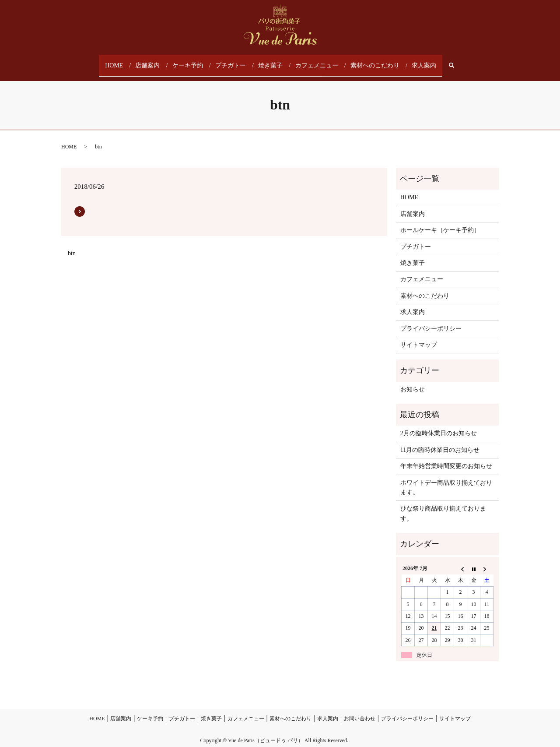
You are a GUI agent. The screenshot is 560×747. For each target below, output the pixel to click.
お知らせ (413, 380)
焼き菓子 (273, 61)
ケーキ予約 (192, 61)
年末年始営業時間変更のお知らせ (446, 457)
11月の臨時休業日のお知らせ (440, 441)
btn (72, 244)
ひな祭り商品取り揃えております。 (443, 505)
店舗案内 (153, 61)
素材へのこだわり (373, 61)
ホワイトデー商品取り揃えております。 (446, 478)
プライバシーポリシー (431, 319)
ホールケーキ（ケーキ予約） (440, 221)
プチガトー (234, 61)
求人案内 (420, 61)
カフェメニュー (318, 61)
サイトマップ (419, 336)
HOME (118, 61)
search (453, 61)
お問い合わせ (360, 709)
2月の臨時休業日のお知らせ (439, 425)
